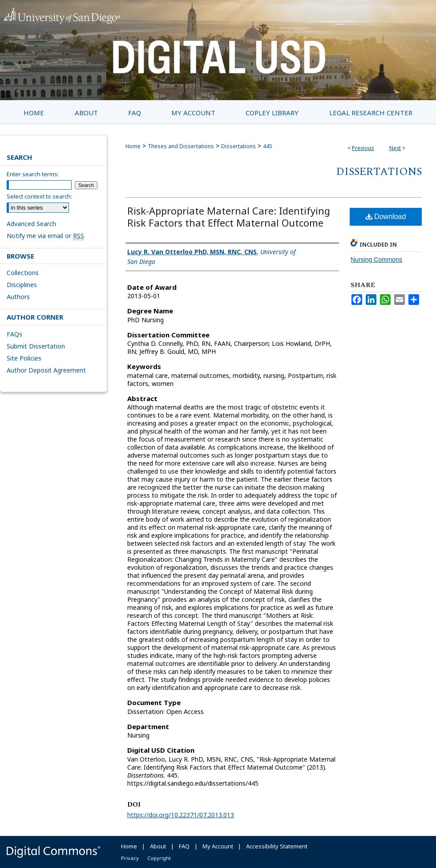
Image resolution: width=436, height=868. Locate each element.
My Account (218, 846)
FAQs (14, 334)
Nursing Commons (376, 260)
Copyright (159, 858)
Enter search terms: (33, 174)
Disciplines (22, 285)
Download (386, 217)
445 (268, 146)
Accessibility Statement (277, 846)
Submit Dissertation (36, 346)
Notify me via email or (45, 236)
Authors (18, 297)
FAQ (184, 846)
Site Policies (24, 358)
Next (395, 148)
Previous (363, 148)
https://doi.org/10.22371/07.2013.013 (181, 815)
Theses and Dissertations (181, 146)
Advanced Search (31, 224)
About (158, 846)
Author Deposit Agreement (46, 370)
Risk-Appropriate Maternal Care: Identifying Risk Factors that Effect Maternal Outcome (229, 217)
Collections (23, 273)
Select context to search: (39, 196)
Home (133, 146)
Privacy (130, 858)
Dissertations (238, 146)
